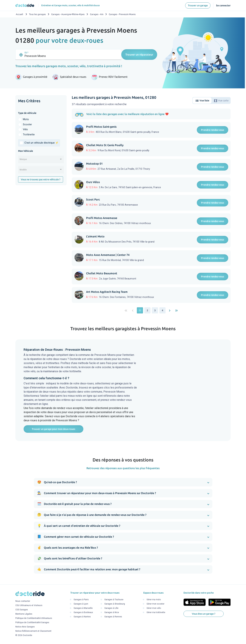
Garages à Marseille (83, 608)
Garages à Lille (111, 608)
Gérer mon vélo (154, 608)
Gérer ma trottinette (156, 612)
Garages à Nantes (82, 617)
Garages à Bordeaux (83, 612)
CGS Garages (22, 610)
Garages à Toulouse (114, 600)
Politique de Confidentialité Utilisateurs (34, 618)
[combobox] (41, 160)
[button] (123, 482)
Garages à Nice (112, 612)
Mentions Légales (24, 614)
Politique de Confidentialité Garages (32, 623)
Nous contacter (23, 601)
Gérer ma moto (154, 600)
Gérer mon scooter (155, 604)
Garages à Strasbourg (115, 604)
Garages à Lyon (81, 604)
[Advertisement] (41, 241)
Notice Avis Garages (25, 627)
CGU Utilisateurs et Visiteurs (29, 606)
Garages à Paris (81, 600)
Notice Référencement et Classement (33, 631)
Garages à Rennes (113, 617)
